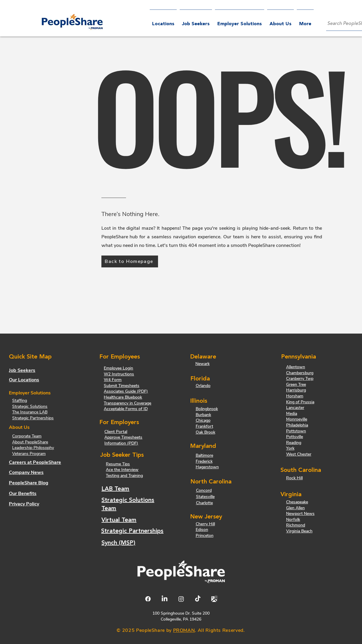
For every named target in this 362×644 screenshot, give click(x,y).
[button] (240, 22)
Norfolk (293, 520)
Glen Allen (295, 508)
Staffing (20, 400)
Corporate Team (27, 436)
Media (292, 414)
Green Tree (296, 384)
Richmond (296, 525)
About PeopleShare (30, 442)
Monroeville (297, 419)
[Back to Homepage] (130, 261)
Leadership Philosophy (33, 448)
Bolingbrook (207, 409)
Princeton (205, 536)
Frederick (204, 461)
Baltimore (204, 455)
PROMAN (184, 630)
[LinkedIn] (165, 599)
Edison (202, 530)
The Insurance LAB (30, 412)
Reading (294, 443)
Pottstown (296, 431)
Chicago (203, 420)
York (290, 448)
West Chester (299, 454)
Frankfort (204, 426)
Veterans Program (29, 454)
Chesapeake (297, 502)
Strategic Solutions (30, 406)
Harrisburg (296, 390)
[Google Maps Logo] (214, 599)
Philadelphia (297, 425)
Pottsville (295, 437)
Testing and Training (124, 476)
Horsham (295, 396)
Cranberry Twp (300, 379)
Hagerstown (207, 467)
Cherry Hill (205, 524)
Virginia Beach (299, 531)
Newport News (300, 514)
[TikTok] (198, 599)
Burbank (203, 415)
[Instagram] (181, 599)
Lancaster (295, 408)
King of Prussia (300, 402)
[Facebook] (148, 599)
